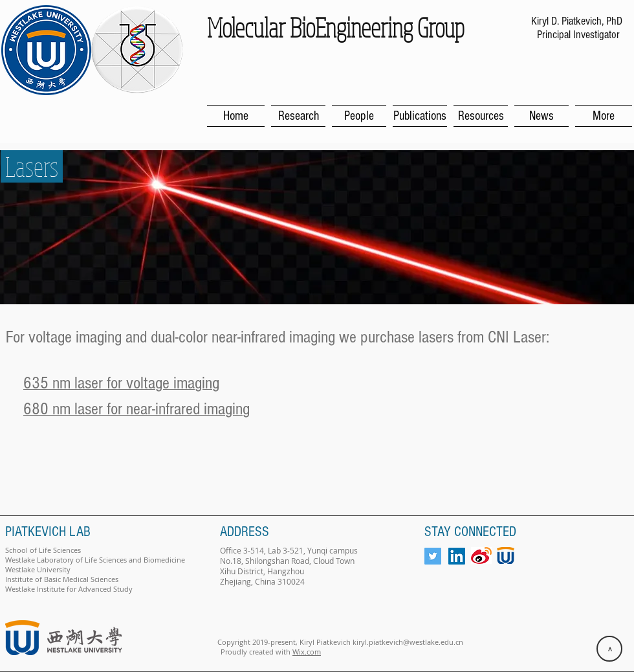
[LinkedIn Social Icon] (457, 556)
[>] (609, 649)
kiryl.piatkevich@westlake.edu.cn (408, 642)
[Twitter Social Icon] (433, 556)
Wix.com (307, 652)
